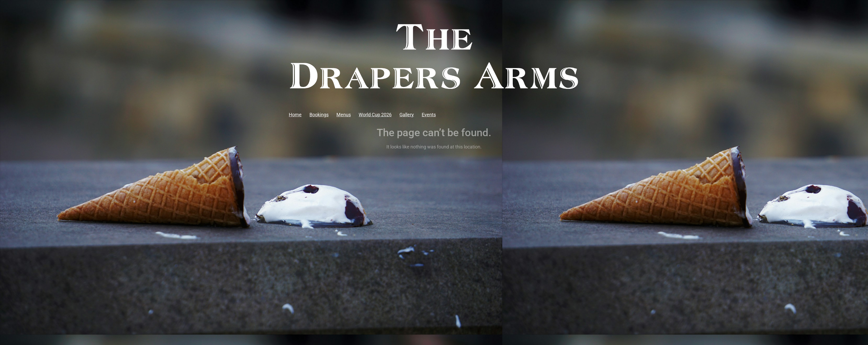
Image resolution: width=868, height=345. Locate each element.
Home (295, 115)
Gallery (407, 115)
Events (429, 115)
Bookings (319, 115)
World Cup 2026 (375, 115)
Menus (344, 115)
